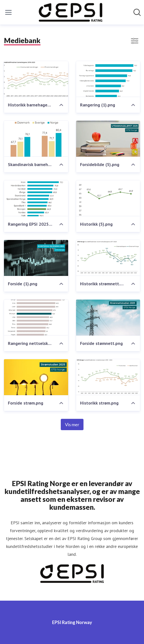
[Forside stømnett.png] (108, 318)
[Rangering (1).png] (108, 79)
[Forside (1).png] (36, 258)
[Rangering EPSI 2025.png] (36, 198)
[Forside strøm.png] (36, 377)
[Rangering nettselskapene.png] (36, 318)
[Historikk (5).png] (108, 198)
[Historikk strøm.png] (108, 377)
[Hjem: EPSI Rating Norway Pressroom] (70, 12)
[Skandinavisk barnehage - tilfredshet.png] (36, 139)
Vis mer (72, 424)
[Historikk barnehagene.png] (36, 79)
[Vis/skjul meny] (8, 12)
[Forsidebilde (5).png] (108, 139)
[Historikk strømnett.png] (108, 258)
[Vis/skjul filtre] (135, 41)
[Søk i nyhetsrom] (137, 12)
